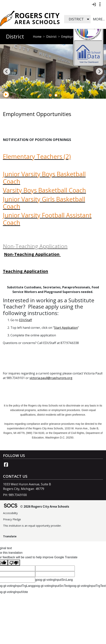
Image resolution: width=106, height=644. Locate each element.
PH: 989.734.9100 (15, 495)
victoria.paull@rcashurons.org (51, 378)
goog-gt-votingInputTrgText (88, 586)
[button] (88, 19)
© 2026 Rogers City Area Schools (45, 506)
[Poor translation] (14, 563)
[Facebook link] (6, 465)
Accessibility (10, 513)
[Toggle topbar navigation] (100, 4)
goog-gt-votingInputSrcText (51, 586)
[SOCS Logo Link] (10, 506)
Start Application (66, 328)
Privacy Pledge (12, 519)
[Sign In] (94, 4)
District (51, 37)
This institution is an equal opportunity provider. (32, 526)
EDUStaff (26, 320)
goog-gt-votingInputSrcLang (54, 580)
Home (37, 37)
